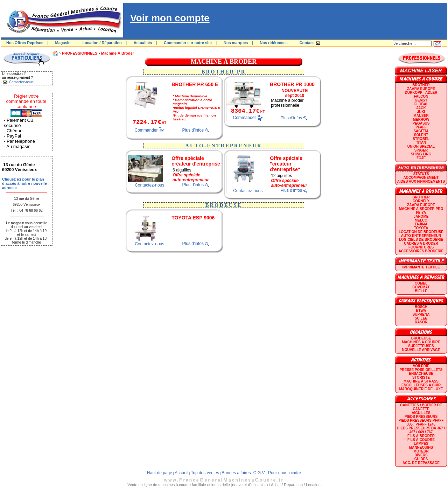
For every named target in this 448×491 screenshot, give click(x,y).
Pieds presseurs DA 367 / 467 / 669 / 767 (421, 430)
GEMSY (421, 100)
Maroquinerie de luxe (421, 389)
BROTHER (421, 85)
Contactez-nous (149, 185)
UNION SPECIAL (421, 146)
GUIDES (421, 459)
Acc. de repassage (421, 463)
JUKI (421, 112)
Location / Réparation (102, 43)
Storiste (421, 377)
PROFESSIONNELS (80, 53)
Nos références (274, 43)
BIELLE (421, 291)
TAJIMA (421, 224)
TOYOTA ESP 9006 (193, 218)
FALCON (421, 96)
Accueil (181, 473)
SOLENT (421, 135)
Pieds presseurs (421, 417)
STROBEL (421, 139)
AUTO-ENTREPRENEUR (421, 236)
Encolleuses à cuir (421, 385)
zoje (421, 158)
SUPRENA (421, 314)
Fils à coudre (421, 440)
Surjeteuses (421, 346)
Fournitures (421, 247)
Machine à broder (118, 53)
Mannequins (421, 447)
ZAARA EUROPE (421, 89)
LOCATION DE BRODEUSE (421, 232)
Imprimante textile (421, 267)
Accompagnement (421, 178)
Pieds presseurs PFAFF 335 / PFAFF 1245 (421, 422)
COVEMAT (421, 287)
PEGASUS (421, 123)
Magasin (63, 43)
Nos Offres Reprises (25, 43)
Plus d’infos (193, 130)
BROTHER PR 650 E (195, 84)
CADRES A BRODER (421, 243)
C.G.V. (260, 473)
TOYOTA (421, 228)
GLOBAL (421, 104)
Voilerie (421, 366)
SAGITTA (421, 131)
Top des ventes (205, 473)
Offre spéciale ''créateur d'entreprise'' (286, 164)
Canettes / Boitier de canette (421, 407)
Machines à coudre (421, 342)
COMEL (421, 283)
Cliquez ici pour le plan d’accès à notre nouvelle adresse (24, 183)
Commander (146, 130)
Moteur (421, 451)
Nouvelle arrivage (421, 350)
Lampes (421, 444)
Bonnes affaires (236, 473)
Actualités (143, 43)
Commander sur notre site (188, 43)
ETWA (421, 311)
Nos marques (236, 43)
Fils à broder (421, 436)
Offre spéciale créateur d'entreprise (196, 161)
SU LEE (421, 318)
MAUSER (421, 116)
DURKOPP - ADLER (421, 93)
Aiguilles (421, 413)
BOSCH (421, 307)
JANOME (421, 216)
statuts (421, 174)
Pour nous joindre (285, 473)
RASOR (421, 322)
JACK (421, 108)
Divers (421, 455)
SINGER (421, 150)
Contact (307, 43)
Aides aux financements (421, 181)
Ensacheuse (421, 374)
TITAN (421, 143)
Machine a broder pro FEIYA (421, 211)
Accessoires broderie (421, 251)
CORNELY (421, 201)
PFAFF (421, 127)
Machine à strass (421, 381)
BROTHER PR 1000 (292, 84)
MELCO (421, 220)
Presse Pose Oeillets (421, 370)
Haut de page (160, 473)
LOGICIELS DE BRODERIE (421, 240)
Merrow (421, 120)
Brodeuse (421, 338)
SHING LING (421, 154)
